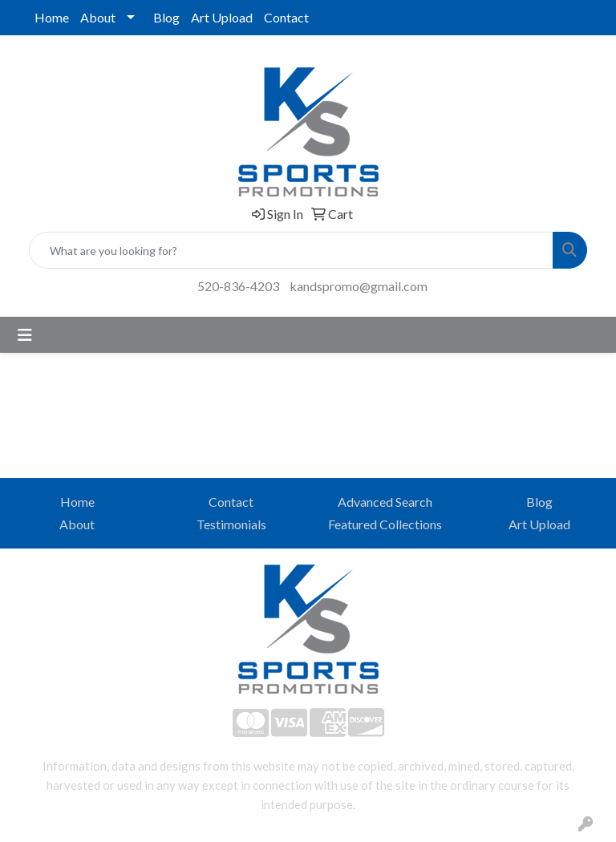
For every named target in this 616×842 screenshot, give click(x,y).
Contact (286, 17)
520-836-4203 (238, 286)
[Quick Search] (291, 250)
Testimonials (231, 524)
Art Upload (222, 17)
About (98, 17)
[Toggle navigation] (25, 335)
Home (52, 17)
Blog (166, 17)
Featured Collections (385, 524)
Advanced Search (385, 502)
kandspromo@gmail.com (359, 286)
